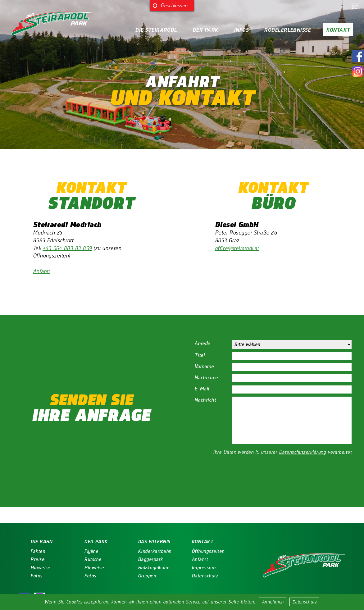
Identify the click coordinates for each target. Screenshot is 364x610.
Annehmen (273, 602)
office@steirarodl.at (237, 248)
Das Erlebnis (144, 542)
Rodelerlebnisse (287, 30)
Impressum (193, 568)
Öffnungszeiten (198, 551)
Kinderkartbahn (144, 551)
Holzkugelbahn (143, 568)
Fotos (26, 576)
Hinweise (30, 568)
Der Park (205, 30)
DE (355, 7)
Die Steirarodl (156, 30)
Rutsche (82, 559)
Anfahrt (42, 271)
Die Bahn (31, 542)
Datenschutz (305, 602)
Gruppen (137, 576)
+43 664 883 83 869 (68, 248)
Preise (27, 559)
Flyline (81, 551)
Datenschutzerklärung (303, 452)
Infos (241, 30)
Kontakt (338, 30)
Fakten (27, 551)
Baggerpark (140, 559)
